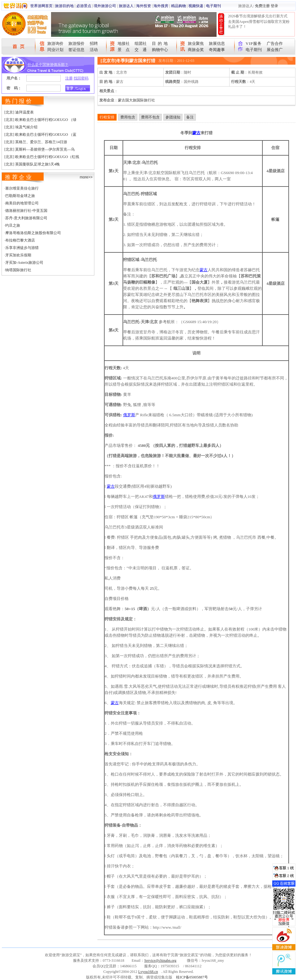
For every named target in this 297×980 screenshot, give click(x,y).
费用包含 (128, 117)
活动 (94, 50)
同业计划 (55, 50)
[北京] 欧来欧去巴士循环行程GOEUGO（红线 (42, 157)
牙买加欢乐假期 (18, 255)
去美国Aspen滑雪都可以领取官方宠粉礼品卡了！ (259, 24)
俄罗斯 (129, 415)
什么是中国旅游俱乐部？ (48, 65)
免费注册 (262, 6)
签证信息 (76, 50)
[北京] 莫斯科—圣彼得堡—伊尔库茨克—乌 (39, 149)
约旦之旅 (13, 225)
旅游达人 (126, 6)
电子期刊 (213, 6)
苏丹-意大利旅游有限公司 (26, 218)
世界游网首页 (41, 6)
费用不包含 (150, 117)
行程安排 (107, 117)
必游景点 (84, 6)
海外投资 (144, 6)
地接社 (124, 43)
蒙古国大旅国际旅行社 (136, 100)
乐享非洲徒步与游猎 (22, 248)
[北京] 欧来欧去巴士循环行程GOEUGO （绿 (40, 120)
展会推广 (275, 50)
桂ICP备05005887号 (192, 977)
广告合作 (275, 43)
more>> (86, 177)
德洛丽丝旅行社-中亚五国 (26, 211)
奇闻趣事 (217, 50)
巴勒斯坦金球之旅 (20, 196)
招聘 (94, 43)
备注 (190, 117)
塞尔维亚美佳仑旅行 (22, 188)
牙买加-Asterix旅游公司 (24, 263)
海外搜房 (161, 6)
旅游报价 (76, 43)
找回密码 (81, 78)
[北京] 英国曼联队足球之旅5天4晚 (32, 164)
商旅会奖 (196, 50)
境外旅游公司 (105, 6)
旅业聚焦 (196, 43)
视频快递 (196, 6)
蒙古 (196, 133)
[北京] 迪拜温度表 (19, 112)
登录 (274, 6)
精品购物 (179, 6)
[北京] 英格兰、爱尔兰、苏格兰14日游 (36, 142)
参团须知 (173, 117)
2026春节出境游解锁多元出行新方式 (258, 16)
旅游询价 (55, 43)
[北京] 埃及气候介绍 (21, 127)
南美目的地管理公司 (22, 203)
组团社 (141, 43)
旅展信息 (217, 43)
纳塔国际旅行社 (18, 270)
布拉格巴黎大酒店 (20, 240)
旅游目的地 (64, 6)
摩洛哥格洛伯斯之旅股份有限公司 (33, 233)
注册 (69, 78)
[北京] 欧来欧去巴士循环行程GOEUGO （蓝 (40, 135)
